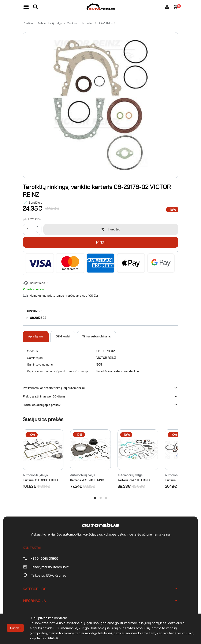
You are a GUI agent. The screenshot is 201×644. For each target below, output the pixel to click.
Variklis (72, 23)
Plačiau (54, 638)
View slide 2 (101, 498)
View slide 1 (95, 498)
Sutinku (15, 628)
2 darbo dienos (33, 289)
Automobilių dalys (50, 23)
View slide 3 (106, 498)
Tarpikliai (87, 23)
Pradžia (28, 23)
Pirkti (101, 242)
